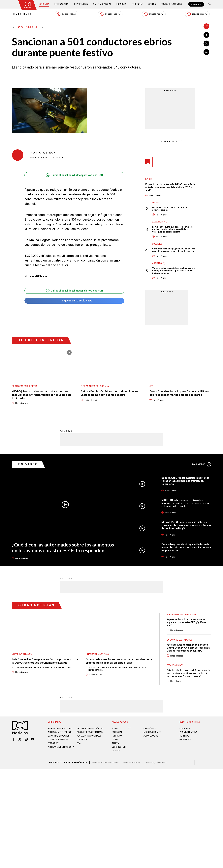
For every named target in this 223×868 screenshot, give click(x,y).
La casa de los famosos (180, 641)
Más (202, 465)
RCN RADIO (117, 737)
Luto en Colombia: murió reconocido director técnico (170, 209)
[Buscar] (210, 4)
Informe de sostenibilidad (84, 735)
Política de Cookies (132, 765)
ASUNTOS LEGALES (152, 734)
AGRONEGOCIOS (151, 737)
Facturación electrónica (90, 730)
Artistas (157, 264)
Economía (122, 4)
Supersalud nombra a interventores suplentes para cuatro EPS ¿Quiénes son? (187, 623)
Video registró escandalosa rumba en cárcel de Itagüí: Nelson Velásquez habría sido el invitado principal (173, 271)
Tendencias (137, 4)
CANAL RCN (196, 4)
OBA (79, 747)
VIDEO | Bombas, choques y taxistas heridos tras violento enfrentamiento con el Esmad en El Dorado (41, 396)
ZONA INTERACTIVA (189, 734)
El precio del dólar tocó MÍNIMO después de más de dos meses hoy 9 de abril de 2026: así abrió (170, 188)
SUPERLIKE (184, 737)
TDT (130, 730)
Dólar (149, 180)
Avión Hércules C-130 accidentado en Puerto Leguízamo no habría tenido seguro (110, 394)
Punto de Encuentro (171, 4)
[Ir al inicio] (27, 5)
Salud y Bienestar (103, 4)
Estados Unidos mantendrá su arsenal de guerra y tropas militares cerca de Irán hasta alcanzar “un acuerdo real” (188, 675)
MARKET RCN (186, 741)
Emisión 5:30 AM (66, 14)
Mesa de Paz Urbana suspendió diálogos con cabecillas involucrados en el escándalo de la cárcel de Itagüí (185, 526)
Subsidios (157, 245)
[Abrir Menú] (14, 4)
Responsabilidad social (60, 730)
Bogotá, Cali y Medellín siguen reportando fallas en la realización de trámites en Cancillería (186, 482)
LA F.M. (115, 741)
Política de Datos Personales (105, 765)
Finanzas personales (97, 655)
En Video (28, 465)
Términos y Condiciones (157, 765)
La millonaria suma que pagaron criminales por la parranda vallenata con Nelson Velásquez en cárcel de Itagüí (173, 230)
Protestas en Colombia (25, 387)
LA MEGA (116, 752)
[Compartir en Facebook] (206, 35)
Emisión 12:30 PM (110, 14)
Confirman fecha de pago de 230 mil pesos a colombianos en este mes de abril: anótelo (174, 251)
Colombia (45, 4)
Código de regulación (59, 740)
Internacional (62, 4)
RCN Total (117, 734)
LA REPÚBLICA (150, 730)
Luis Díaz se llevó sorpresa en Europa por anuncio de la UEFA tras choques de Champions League (45, 662)
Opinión (152, 4)
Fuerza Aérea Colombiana (95, 387)
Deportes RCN (81, 4)
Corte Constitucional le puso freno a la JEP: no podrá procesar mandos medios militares (179, 394)
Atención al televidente (60, 734)
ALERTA (116, 745)
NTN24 (115, 730)
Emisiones (22, 14)
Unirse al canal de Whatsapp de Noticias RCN (74, 175)
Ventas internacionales (89, 740)
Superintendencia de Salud (181, 616)
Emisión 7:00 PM (154, 14)
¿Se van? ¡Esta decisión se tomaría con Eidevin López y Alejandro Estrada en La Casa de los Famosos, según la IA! (189, 649)
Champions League (22, 655)
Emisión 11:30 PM (199, 14)
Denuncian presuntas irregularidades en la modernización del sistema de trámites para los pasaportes (186, 548)
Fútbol (156, 203)
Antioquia (158, 223)
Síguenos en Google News (74, 301)
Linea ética (82, 743)
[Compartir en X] (206, 44)
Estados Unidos (175, 667)
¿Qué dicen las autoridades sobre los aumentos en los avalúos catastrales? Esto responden (63, 549)
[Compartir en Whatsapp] (206, 52)
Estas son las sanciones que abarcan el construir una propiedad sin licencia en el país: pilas (119, 662)
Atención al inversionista (55, 752)
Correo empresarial (59, 743)
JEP (151, 387)
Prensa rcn (54, 747)
